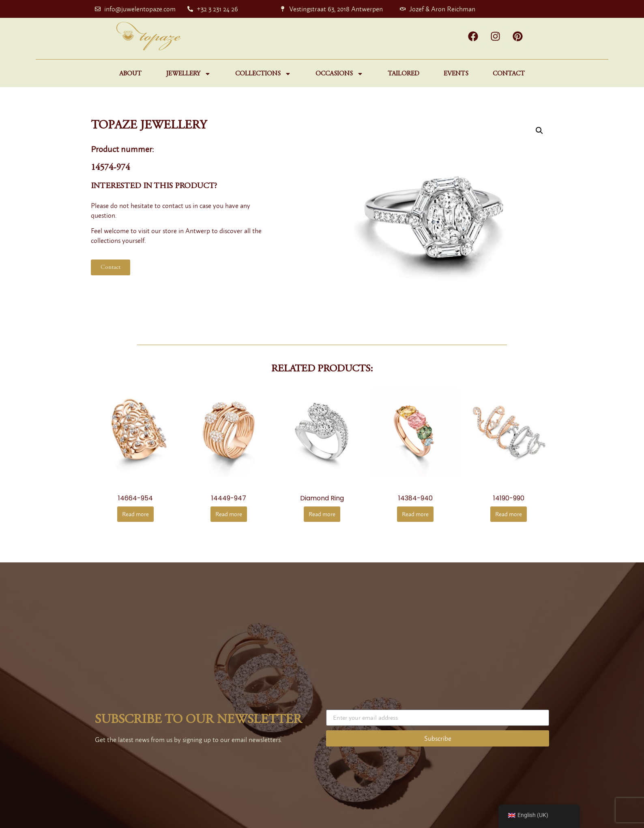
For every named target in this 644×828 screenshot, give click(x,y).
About (130, 74)
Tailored (404, 74)
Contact (509, 74)
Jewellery (188, 74)
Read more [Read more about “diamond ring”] (322, 514)
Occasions (339, 74)
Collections (263, 74)
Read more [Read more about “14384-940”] (415, 514)
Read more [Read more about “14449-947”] (229, 514)
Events (456, 74)
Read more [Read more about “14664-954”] (135, 514)
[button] (539, 131)
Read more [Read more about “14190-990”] (509, 514)
